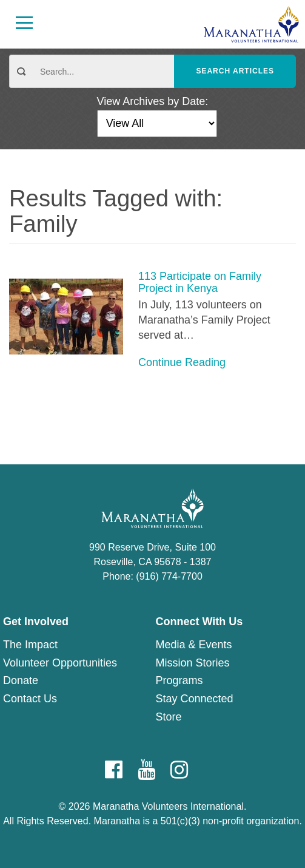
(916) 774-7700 (169, 576)
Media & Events (194, 645)
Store (169, 717)
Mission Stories (193, 663)
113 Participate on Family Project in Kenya (200, 283)
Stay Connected (195, 699)
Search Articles (235, 71)
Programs (179, 680)
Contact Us (30, 699)
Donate (21, 680)
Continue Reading (182, 362)
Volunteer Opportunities (60, 663)
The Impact (30, 645)
